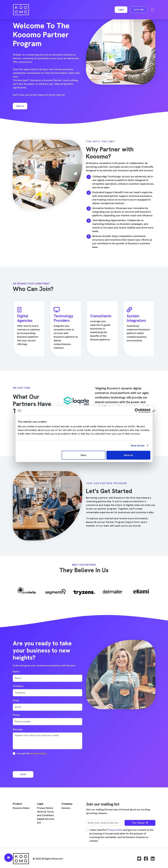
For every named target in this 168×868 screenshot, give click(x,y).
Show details (138, 445)
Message (18, 729)
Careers (66, 808)
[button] (121, 10)
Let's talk (139, 10)
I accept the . (32, 753)
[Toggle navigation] (152, 10)
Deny (83, 455)
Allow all (128, 455)
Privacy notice (115, 830)
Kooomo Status (21, 808)
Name (16, 672)
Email (16, 700)
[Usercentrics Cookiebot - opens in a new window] (137, 411)
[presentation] (36, 763)
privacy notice (38, 753)
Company (18, 686)
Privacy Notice (45, 808)
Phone (16, 715)
